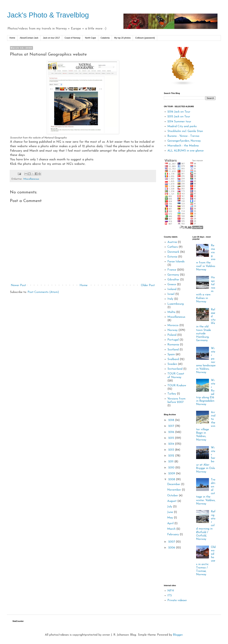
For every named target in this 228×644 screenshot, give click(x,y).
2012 (172, 456)
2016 (172, 432)
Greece (172, 284)
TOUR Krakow (177, 386)
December (174, 484)
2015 (172, 438)
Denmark (173, 252)
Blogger (178, 635)
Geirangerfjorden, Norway (184, 141)
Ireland (172, 289)
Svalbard (173, 359)
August (172, 501)
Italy (170, 299)
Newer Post (18, 285)
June (171, 512)
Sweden (172, 364)
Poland (172, 335)
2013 (172, 450)
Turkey (172, 394)
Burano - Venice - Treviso (183, 136)
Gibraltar (173, 280)
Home (12, 38)
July (170, 507)
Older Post (148, 285)
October (173, 496)
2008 (172, 480)
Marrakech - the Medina (183, 146)
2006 (172, 548)
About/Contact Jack (29, 38)
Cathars (173, 247)
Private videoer (177, 600)
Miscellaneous (31, 179)
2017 (172, 426)
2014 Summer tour (179, 122)
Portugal (173, 340)
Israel (171, 294)
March (172, 529)
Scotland (173, 350)
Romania (173, 345)
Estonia (172, 257)
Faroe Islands (176, 262)
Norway (173, 330)
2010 (172, 468)
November (175, 490)
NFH (171, 591)
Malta (171, 312)
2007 (172, 542)
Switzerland (175, 369)
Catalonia (105, 38)
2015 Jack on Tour (179, 117)
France (172, 270)
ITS (170, 596)
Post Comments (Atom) (43, 292)
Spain (171, 355)
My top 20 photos (122, 38)
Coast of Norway (72, 38)
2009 (172, 474)
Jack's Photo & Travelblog (48, 15)
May (171, 518)
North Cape (90, 38)
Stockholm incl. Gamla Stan (185, 131)
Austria (172, 242)
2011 (171, 462)
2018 (172, 420)
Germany (173, 275)
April (171, 523)
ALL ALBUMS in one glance (186, 151)
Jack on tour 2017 (51, 38)
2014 (172, 444)
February (173, 535)
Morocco (173, 325)
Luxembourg (176, 304)
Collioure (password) (145, 38)
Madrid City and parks (182, 126)
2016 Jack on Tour (179, 112)
